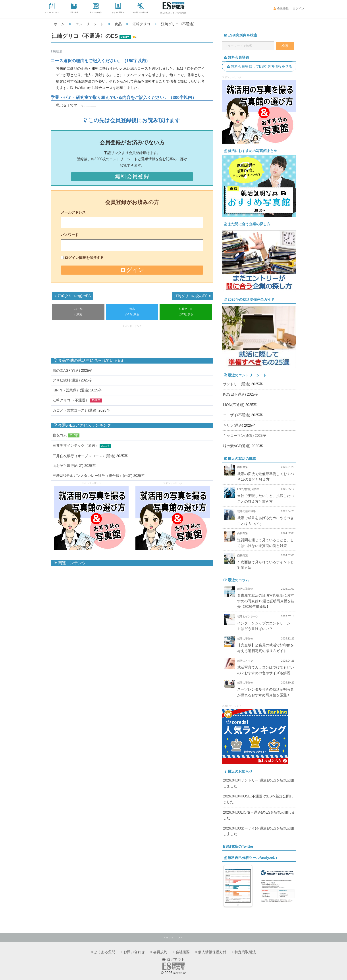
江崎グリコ (141, 24)
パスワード (70, 235)
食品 (118, 24)
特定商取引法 (245, 952)
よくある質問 (105, 952)
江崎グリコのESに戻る (186, 312)
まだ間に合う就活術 (140, 8)
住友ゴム (60, 435)
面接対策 (243, 467)
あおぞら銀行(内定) (68, 466)
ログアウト (173, 960)
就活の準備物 (245, 589)
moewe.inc (180, 973)
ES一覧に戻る (78, 312)
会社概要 (183, 952)
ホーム (59, 24)
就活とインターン (248, 616)
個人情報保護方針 (212, 952)
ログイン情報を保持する (84, 258)
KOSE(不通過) (234, 394)
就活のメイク (245, 661)
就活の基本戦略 (247, 511)
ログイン (298, 9)
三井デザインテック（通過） (76, 446)
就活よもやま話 (96, 8)
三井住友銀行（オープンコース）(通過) (84, 456)
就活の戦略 (74, 8)
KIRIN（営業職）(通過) (71, 390)
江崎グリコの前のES (72, 296)
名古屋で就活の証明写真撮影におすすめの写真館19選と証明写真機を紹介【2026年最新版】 (266, 601)
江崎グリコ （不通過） (71, 400)
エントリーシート (52, 8)
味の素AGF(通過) (66, 371)
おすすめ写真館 (118, 8)
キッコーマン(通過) (238, 436)
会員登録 (281, 9)
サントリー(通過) (237, 384)
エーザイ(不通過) (237, 415)
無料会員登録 (132, 176)
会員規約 (160, 952)
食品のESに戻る (132, 312)
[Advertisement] (132, 339)
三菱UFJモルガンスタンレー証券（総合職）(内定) (93, 476)
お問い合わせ (134, 952)
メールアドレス (73, 212)
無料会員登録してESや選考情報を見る (259, 66)
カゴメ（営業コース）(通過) (75, 410)
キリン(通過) (233, 425)
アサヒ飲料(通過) (66, 380)
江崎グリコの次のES (193, 296)
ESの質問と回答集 (248, 489)
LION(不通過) (234, 405)
